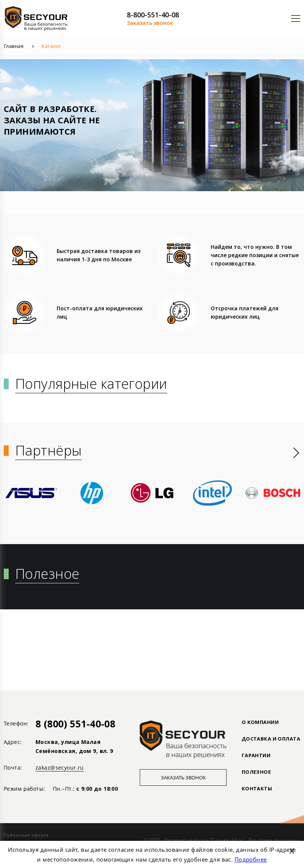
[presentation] (296, 453)
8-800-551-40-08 (153, 15)
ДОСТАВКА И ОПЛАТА (271, 739)
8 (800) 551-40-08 (75, 724)
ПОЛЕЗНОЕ (256, 772)
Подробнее (251, 859)
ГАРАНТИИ (256, 755)
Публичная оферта (26, 835)
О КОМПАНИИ (260, 722)
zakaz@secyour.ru (60, 768)
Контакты (257, 788)
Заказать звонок (150, 23)
